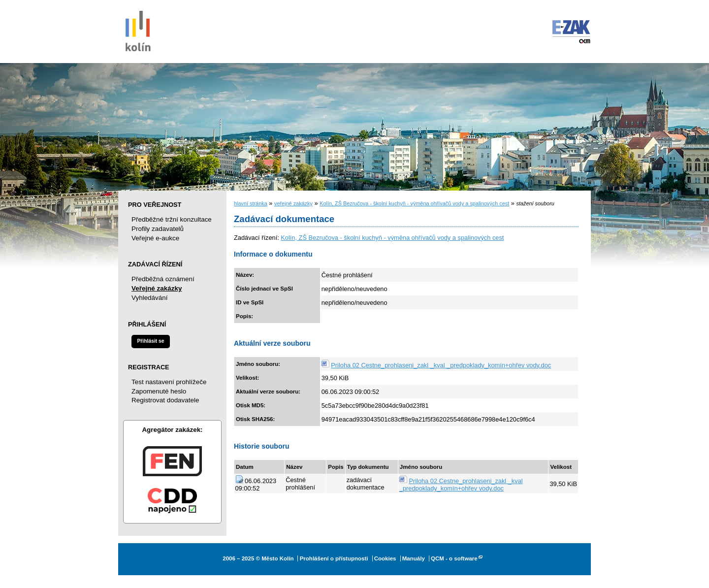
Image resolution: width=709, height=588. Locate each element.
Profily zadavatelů (158, 229)
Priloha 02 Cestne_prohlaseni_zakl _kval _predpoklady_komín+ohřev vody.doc (441, 365)
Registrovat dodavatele (165, 400)
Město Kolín (138, 30)
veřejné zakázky (293, 203)
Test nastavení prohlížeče (169, 382)
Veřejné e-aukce (155, 238)
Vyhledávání (149, 298)
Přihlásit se (150, 341)
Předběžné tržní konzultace (172, 219)
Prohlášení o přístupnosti (334, 558)
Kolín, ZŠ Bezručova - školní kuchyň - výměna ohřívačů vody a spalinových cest (414, 203)
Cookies (385, 558)
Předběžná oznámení (163, 279)
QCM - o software (454, 558)
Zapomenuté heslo (159, 391)
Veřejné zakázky (157, 288)
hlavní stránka (251, 203)
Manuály (414, 558)
